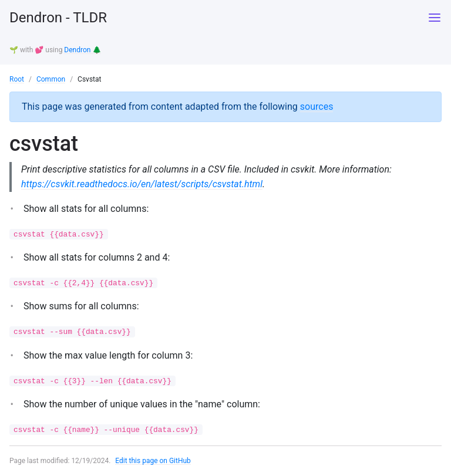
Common (51, 79)
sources (317, 107)
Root (17, 79)
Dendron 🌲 (83, 50)
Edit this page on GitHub (153, 461)
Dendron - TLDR (58, 18)
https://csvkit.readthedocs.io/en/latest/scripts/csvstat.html (142, 184)
